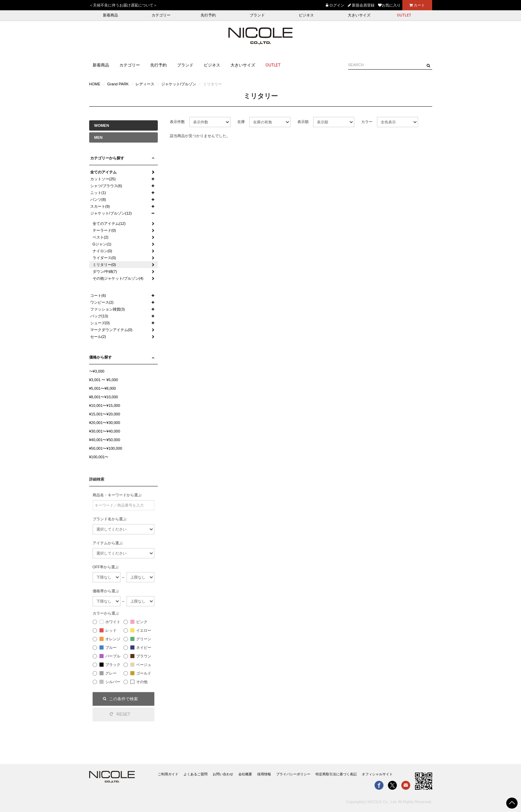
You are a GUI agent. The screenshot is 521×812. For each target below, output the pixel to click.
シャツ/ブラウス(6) (106, 186)
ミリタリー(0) (104, 265)
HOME (95, 84)
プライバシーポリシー (293, 774)
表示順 (303, 122)
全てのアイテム (103, 172)
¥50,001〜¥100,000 (106, 448)
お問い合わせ (223, 774)
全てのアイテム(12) (109, 223)
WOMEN (102, 125)
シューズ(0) (100, 323)
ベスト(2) (100, 237)
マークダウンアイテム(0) (111, 330)
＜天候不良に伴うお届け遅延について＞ (123, 5)
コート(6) (98, 295)
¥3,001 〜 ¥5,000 (104, 380)
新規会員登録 (361, 5)
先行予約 (208, 15)
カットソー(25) (103, 179)
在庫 (241, 122)
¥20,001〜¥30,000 (105, 423)
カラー (367, 122)
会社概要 (245, 774)
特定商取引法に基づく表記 (336, 774)
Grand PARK (118, 84)
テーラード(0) (104, 230)
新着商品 (110, 15)
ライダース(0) (104, 258)
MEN (98, 137)
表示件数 (177, 122)
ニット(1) (98, 193)
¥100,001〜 (99, 457)
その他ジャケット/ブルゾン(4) (118, 278)
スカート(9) (100, 206)
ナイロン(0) (102, 251)
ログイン (335, 5)
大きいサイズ (359, 15)
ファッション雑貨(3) (108, 309)
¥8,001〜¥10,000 (104, 397)
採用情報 (264, 774)
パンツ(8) (98, 199)
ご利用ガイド (168, 774)
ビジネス (306, 15)
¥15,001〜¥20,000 (105, 414)
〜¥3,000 (97, 371)
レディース (145, 84)
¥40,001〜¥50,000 (105, 440)
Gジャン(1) (102, 244)
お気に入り (389, 5)
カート (417, 5)
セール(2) (98, 337)
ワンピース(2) (102, 302)
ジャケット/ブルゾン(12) (111, 213)
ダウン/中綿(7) (105, 271)
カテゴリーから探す (107, 158)
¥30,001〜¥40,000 (105, 431)
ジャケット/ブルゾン (179, 84)
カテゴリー (161, 15)
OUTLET (404, 15)
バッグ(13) (99, 316)
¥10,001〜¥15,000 (105, 405)
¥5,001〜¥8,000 (103, 388)
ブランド (257, 15)
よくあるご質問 (196, 774)
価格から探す (100, 357)
